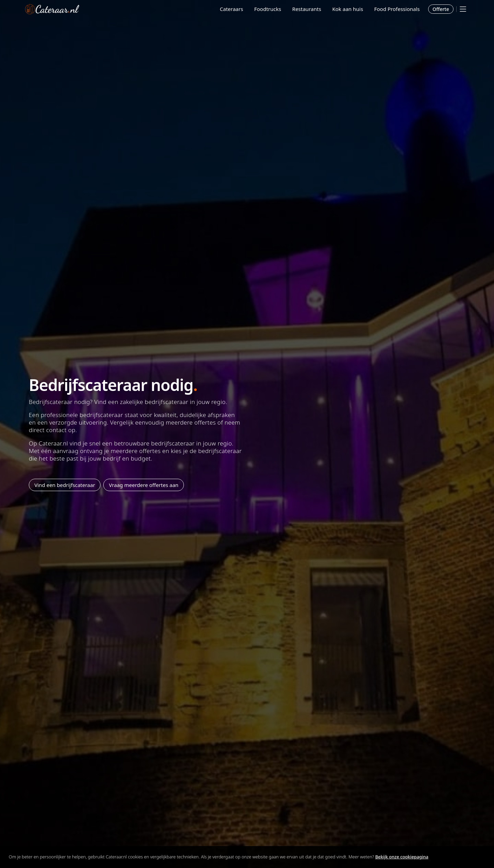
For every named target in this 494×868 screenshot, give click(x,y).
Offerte (441, 9)
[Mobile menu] (463, 9)
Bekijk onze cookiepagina (402, 857)
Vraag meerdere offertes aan (144, 485)
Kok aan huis (348, 9)
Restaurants (307, 9)
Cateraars (232, 9)
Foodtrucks (268, 9)
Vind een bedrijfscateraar (65, 485)
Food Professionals (397, 9)
